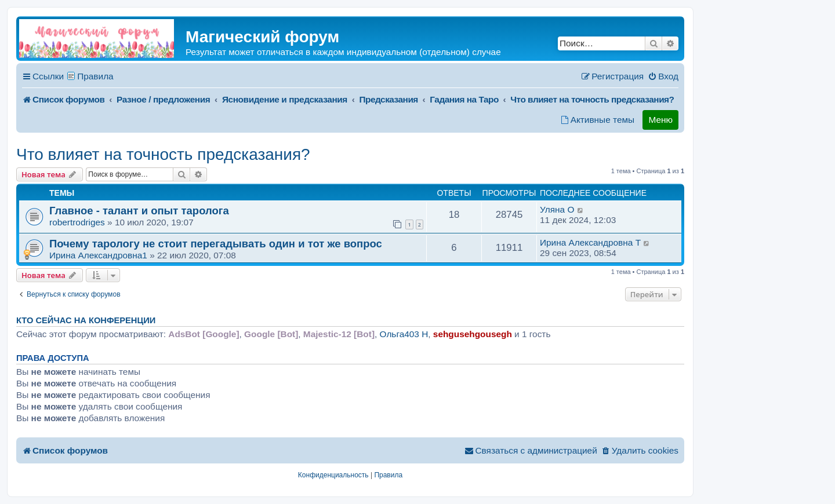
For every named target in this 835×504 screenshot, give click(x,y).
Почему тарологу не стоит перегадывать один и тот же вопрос (216, 244)
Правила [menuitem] (95, 76)
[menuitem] (663, 76)
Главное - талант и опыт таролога (139, 211)
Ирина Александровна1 (98, 255)
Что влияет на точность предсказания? (163, 154)
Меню (660, 120)
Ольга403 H (404, 334)
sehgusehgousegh (473, 334)
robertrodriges (77, 222)
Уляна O (557, 209)
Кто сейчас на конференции (86, 320)
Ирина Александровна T (590, 242)
